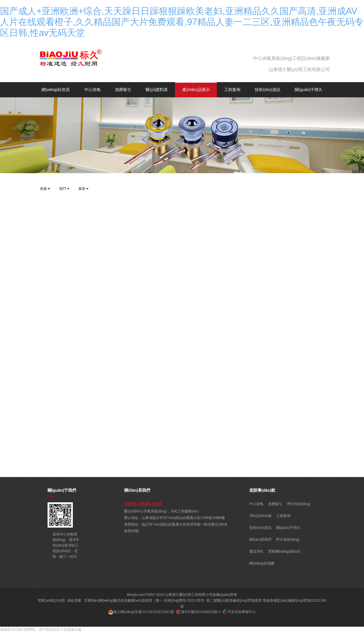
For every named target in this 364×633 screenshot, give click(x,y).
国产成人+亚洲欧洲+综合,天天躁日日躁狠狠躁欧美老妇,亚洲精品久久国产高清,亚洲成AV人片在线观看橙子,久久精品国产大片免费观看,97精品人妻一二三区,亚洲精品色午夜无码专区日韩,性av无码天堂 (182, 22)
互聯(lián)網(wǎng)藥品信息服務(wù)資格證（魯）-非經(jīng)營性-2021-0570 (144, 600)
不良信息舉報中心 (242, 612)
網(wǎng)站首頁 (56, 90)
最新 (84, 189)
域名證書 (74, 600)
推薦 (45, 189)
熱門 (64, 189)
